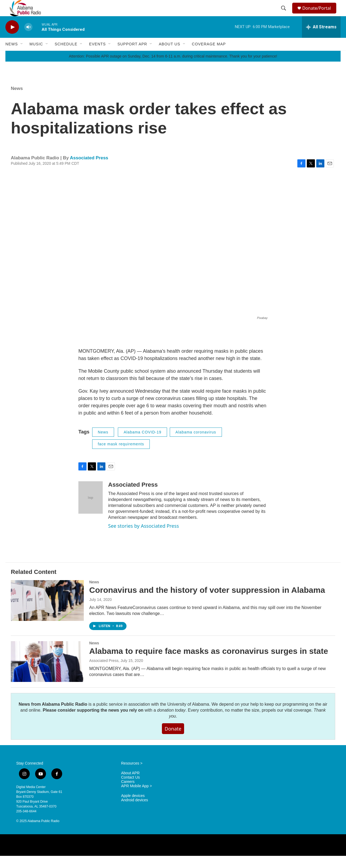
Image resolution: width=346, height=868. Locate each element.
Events (97, 56)
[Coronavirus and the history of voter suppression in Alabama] (47, 613)
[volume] (28, 39)
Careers (128, 794)
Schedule (66, 56)
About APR (130, 785)
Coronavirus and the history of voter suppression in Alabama (207, 602)
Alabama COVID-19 (142, 444)
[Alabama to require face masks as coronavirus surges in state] (47, 674)
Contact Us (130, 790)
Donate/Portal (319, 14)
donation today (171, 722)
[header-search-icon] (284, 14)
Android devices (135, 812)
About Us (169, 56)
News (12, 56)
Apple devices (133, 808)
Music (36, 56)
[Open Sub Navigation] (22, 56)
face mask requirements (121, 456)
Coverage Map (209, 56)
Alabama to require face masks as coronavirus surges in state (209, 663)
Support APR (132, 56)
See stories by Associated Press (144, 538)
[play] (12, 39)
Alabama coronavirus (196, 444)
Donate (173, 741)
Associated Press (89, 170)
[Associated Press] (91, 510)
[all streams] (321, 39)
